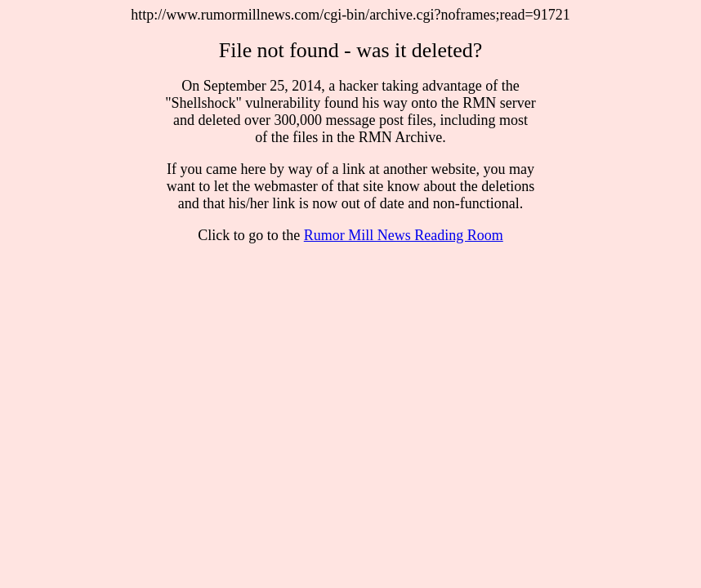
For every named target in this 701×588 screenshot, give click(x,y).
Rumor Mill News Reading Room (404, 235)
